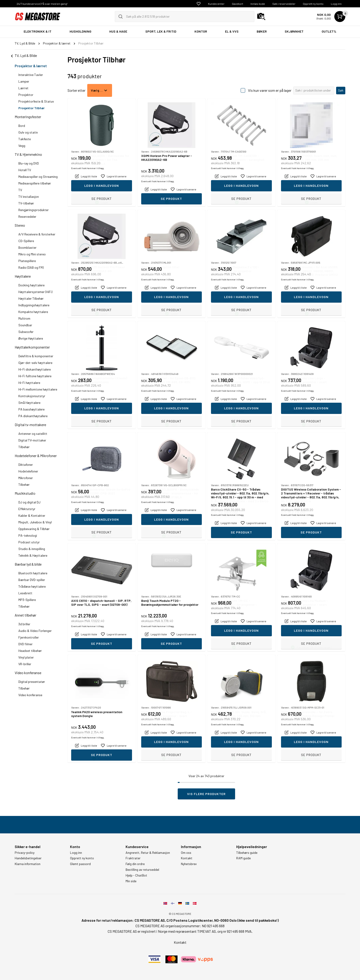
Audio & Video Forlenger (35, 631)
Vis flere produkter (206, 794)
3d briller (24, 624)
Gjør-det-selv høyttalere (35, 363)
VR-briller (25, 664)
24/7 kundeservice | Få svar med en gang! (42, 4)
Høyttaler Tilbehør (31, 298)
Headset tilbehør (30, 651)
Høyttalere (23, 276)
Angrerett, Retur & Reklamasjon (148, 853)
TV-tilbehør (26, 203)
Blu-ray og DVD (29, 163)
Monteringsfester (28, 117)
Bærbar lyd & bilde (28, 564)
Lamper (24, 81)
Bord (22, 126)
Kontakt (187, 858)
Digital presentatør (32, 682)
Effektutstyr (27, 509)
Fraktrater (133, 858)
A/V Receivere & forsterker (37, 234)
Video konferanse (28, 673)
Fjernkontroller (29, 637)
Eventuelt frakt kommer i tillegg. (88, 189)
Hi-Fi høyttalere (29, 383)
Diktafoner (26, 465)
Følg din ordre (135, 864)
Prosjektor (26, 95)
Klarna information (28, 864)
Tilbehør (24, 447)
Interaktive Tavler (31, 75)
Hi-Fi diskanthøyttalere (35, 369)
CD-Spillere (26, 241)
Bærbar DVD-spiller (32, 580)
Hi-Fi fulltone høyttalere (35, 376)
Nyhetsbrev (189, 864)
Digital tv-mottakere (30, 425)
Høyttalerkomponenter (32, 347)
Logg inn (336, 4)
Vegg (22, 146)
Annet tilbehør (25, 615)
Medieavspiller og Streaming (38, 177)
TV (20, 190)
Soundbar (25, 325)
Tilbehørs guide (247, 853)
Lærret (23, 88)
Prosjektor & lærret (31, 66)
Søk (341, 90)
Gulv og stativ (28, 132)
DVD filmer (25, 644)
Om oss (186, 853)
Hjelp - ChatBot (136, 875)
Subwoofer (26, 332)
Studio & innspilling (32, 549)
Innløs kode (258, 4)
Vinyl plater (26, 657)
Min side (131, 881)
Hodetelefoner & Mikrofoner (36, 456)
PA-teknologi (28, 535)
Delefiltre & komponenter (36, 356)
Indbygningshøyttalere (34, 305)
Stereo (20, 225)
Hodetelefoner (28, 471)
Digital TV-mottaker (32, 440)
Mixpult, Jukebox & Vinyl (35, 522)
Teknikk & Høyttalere (33, 555)
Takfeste (25, 139)
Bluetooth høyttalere (33, 573)
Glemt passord (80, 864)
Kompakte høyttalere (33, 312)
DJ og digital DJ (29, 502)
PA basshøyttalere (31, 409)
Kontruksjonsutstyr (32, 396)
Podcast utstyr (29, 542)
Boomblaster (27, 247)
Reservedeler (27, 216)
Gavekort (238, 4)
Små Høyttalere (29, 403)
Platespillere (27, 261)
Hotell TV (25, 170)
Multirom (24, 318)
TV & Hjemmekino (28, 154)
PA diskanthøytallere (33, 416)
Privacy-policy (25, 853)
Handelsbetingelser (28, 858)
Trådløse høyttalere (32, 586)
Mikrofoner (26, 478)
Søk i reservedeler (284, 4)
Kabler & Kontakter (32, 515)
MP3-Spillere (27, 600)
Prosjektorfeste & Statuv (36, 101)
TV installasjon (29, 197)
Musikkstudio (25, 493)
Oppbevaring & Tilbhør (34, 529)
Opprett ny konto (313, 4)
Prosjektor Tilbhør (31, 108)
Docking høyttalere (31, 285)
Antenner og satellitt (33, 434)
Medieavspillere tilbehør (35, 183)
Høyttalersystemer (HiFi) (35, 292)
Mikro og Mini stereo (32, 254)
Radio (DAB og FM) (31, 267)
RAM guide (243, 858)
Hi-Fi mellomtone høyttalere (38, 389)
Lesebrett (25, 593)
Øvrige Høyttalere (31, 338)
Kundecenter (216, 4)
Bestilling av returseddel (142, 870)
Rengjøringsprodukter (34, 210)
